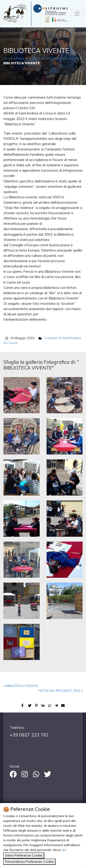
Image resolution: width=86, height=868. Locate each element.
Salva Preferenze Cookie (24, 855)
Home (8, 58)
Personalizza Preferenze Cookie (29, 862)
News (20, 58)
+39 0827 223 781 (29, 735)
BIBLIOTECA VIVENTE (22, 686)
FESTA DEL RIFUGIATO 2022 (59, 691)
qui (64, 850)
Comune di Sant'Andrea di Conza (53, 58)
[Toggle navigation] (77, 14)
